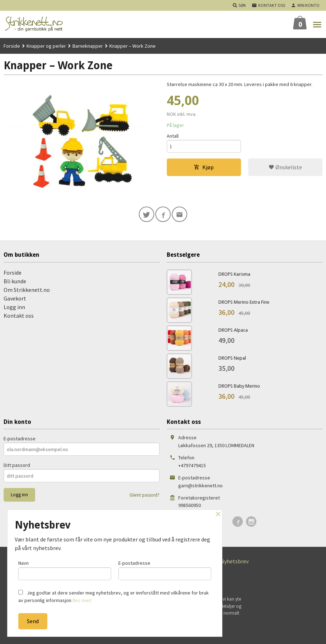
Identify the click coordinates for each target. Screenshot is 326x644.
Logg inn (14, 307)
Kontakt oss (19, 316)
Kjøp (204, 167)
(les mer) (82, 600)
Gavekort (15, 299)
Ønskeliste (285, 167)
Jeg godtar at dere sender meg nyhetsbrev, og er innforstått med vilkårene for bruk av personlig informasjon (114, 596)
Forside (12, 46)
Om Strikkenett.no (27, 290)
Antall (173, 136)
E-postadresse (20, 439)
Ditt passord (17, 465)
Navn (65, 570)
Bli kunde (15, 281)
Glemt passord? (145, 495)
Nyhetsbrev (234, 562)
